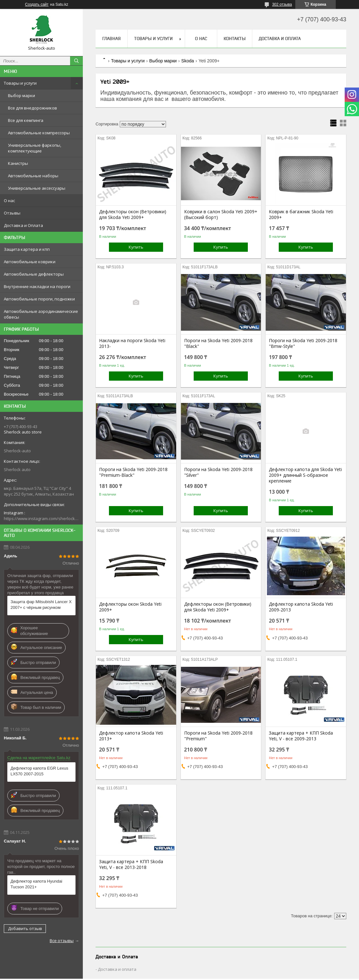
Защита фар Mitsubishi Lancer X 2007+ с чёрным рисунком (41, 605)
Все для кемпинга (26, 120)
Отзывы (12, 213)
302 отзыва (282, 4)
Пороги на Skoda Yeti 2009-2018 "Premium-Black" (133, 472)
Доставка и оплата (117, 969)
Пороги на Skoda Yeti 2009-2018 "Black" (218, 343)
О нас (9, 201)
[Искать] (76, 61)
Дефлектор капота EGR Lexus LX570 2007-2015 (39, 771)
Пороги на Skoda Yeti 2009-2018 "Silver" (218, 472)
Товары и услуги (20, 83)
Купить (136, 247)
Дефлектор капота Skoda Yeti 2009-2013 (301, 607)
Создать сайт (37, 4)
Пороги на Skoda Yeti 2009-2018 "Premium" (218, 736)
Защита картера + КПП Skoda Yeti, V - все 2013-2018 (131, 864)
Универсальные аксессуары (37, 188)
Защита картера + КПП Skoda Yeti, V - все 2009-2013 (301, 736)
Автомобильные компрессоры (39, 133)
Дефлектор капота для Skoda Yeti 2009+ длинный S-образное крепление (305, 475)
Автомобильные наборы (33, 176)
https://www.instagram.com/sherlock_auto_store (41, 518)
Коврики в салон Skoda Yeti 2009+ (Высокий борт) (221, 215)
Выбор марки (22, 95)
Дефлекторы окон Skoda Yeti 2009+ (130, 607)
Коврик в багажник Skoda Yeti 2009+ (301, 215)
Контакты (235, 39)
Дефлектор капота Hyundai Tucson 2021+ (36, 884)
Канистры (18, 163)
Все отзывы (62, 941)
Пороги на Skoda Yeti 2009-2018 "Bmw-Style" (303, 343)
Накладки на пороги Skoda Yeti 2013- (132, 343)
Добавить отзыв (25, 928)
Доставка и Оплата (23, 225)
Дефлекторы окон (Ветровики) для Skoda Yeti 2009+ (133, 215)
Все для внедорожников (32, 108)
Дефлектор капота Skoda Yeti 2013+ (131, 736)
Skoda (188, 61)
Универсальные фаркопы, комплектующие (35, 148)
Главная (111, 39)
